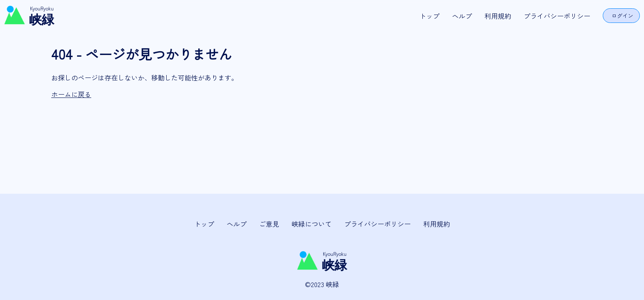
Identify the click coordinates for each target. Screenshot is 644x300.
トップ (429, 16)
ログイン (622, 16)
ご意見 (269, 224)
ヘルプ (462, 16)
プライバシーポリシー (557, 16)
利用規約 (498, 16)
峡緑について (312, 224)
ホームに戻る (71, 94)
